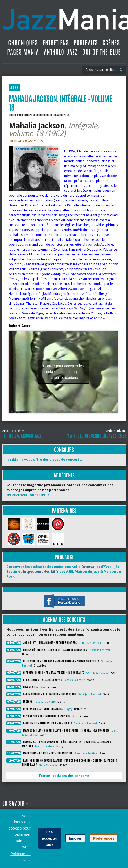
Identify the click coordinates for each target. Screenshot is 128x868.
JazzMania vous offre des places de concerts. (44, 459)
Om (42, 687)
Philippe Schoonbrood (36, 115)
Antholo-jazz (61, 52)
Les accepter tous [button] (50, 838)
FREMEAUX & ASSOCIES (26, 141)
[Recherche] (101, 70)
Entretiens (56, 43)
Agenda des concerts (64, 620)
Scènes (111, 43)
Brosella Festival (99, 650)
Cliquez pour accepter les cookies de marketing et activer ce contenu (63, 372)
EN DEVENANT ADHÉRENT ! (28, 495)
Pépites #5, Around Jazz (22, 436)
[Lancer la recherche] (121, 70)
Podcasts (64, 557)
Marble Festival (45, 746)
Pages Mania (23, 52)
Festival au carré (74, 680)
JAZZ (14, 88)
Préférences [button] (104, 838)
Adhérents (64, 475)
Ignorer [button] (75, 838)
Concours (64, 450)
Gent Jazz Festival (90, 643)
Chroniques (23, 43)
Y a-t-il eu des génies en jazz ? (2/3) (97, 436)
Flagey (68, 709)
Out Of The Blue (102, 52)
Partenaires (64, 511)
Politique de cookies (20, 857)
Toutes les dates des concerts (64, 776)
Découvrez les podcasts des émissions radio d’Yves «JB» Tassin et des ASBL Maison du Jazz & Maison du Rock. (64, 572)
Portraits (86, 43)
